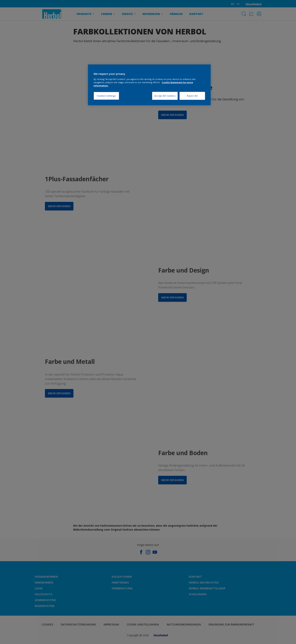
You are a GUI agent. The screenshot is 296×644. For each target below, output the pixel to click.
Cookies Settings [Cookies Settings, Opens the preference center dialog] (106, 96)
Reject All (192, 96)
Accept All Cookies (165, 96)
